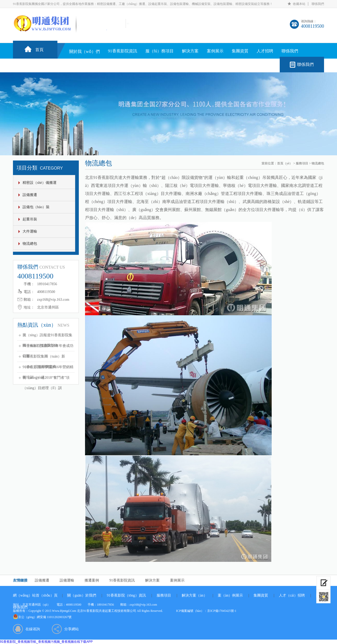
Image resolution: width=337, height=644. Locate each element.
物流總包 (30, 244)
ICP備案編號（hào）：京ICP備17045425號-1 (206, 611)
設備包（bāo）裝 (36, 207)
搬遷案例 (92, 580)
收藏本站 (299, 4)
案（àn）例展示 (230, 595)
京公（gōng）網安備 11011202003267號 (45, 617)
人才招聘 (265, 51)
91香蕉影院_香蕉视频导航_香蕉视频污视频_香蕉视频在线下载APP (46, 642)
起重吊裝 (30, 219)
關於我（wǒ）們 (85, 51)
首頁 (39, 50)
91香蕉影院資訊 (123, 51)
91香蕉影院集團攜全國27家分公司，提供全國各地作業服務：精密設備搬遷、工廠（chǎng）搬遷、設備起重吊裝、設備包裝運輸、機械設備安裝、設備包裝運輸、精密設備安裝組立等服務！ (143, 4)
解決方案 (190, 51)
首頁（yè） (285, 163)
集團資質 (240, 51)
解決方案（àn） (194, 595)
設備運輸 (67, 580)
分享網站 (72, 629)
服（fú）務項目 (160, 51)
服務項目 (302, 163)
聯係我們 (318, 4)
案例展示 (215, 51)
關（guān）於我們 (82, 595)
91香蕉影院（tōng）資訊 (126, 595)
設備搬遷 (30, 195)
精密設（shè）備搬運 (40, 183)
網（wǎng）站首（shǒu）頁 (35, 595)
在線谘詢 (33, 629)
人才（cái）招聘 (292, 595)
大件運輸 (30, 231)
